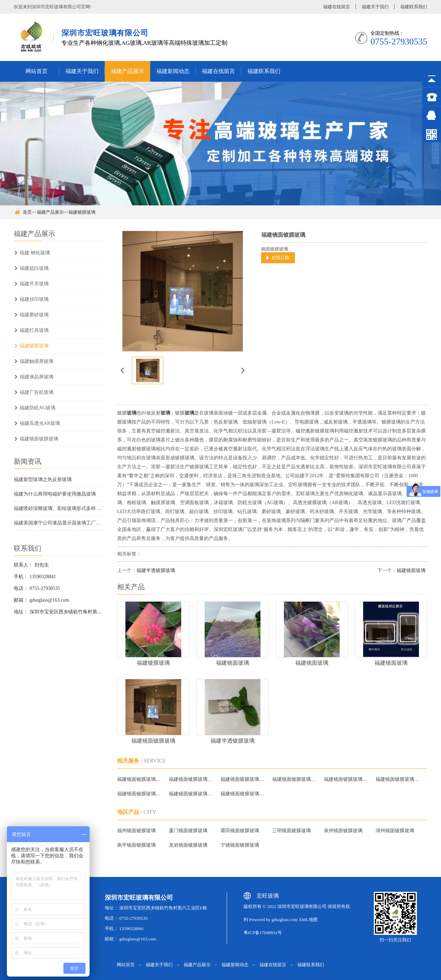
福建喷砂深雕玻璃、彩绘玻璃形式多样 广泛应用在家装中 (59, 508)
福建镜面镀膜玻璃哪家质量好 (398, 779)
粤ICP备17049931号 (263, 933)
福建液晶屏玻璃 (37, 377)
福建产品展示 (127, 71)
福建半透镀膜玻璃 (156, 570)
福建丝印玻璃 (34, 299)
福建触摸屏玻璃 (37, 361)
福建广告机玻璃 (37, 392)
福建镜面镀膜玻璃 (39, 439)
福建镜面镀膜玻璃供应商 (243, 794)
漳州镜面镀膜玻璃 (395, 831)
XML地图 (308, 920)
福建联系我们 (414, 7)
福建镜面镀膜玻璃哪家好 (243, 779)
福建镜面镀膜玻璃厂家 (140, 779)
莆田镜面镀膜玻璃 (240, 831)
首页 (27, 212)
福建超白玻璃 (34, 268)
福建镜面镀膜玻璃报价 (192, 779)
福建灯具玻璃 (34, 330)
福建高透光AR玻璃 (40, 423)
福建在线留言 (337, 7)
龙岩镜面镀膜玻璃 (188, 845)
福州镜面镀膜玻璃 (136, 831)
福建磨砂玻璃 (34, 315)
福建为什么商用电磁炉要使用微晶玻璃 (55, 494)
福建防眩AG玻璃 (38, 408)
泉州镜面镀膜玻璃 (343, 831)
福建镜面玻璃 (411, 570)
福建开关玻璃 (34, 284)
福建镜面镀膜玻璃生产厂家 (192, 794)
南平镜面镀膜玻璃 (136, 845)
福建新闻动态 (173, 71)
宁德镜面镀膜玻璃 (240, 845)
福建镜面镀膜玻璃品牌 (347, 779)
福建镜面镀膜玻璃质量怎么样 (140, 794)
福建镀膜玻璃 (82, 212)
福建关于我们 (375, 7)
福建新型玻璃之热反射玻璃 (43, 479)
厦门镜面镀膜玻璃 (188, 831)
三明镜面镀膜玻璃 (291, 831)
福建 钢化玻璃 (35, 253)
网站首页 (37, 71)
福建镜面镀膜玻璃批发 (295, 779)
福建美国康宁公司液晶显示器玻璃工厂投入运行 (59, 523)
